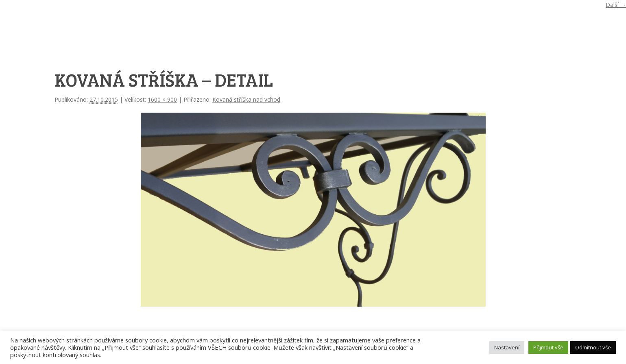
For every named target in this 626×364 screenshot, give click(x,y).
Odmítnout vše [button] (593, 347)
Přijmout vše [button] (548, 347)
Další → (616, 5)
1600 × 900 (162, 99)
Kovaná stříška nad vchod (246, 99)
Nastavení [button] (507, 347)
